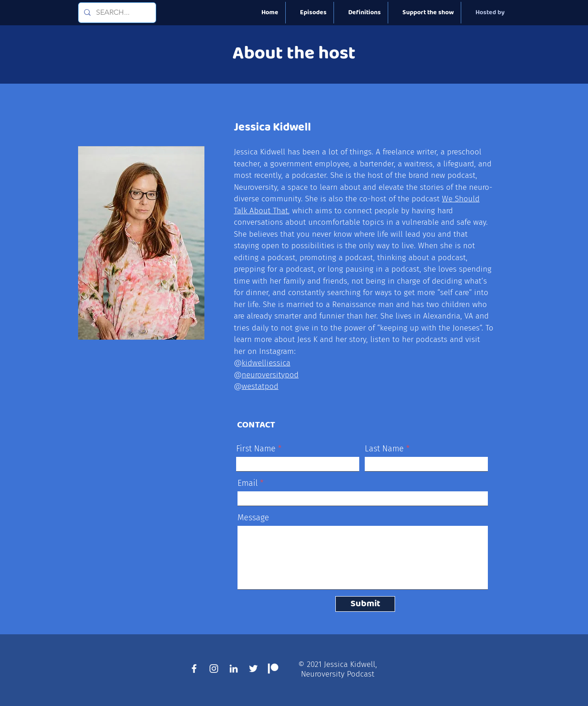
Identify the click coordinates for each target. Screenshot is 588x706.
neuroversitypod (270, 375)
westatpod (260, 386)
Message (253, 518)
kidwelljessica (266, 363)
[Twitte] (253, 669)
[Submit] (365, 604)
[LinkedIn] (234, 669)
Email (248, 483)
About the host (294, 54)
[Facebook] (194, 669)
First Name (256, 449)
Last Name (384, 449)
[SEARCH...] (116, 13)
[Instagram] (214, 669)
